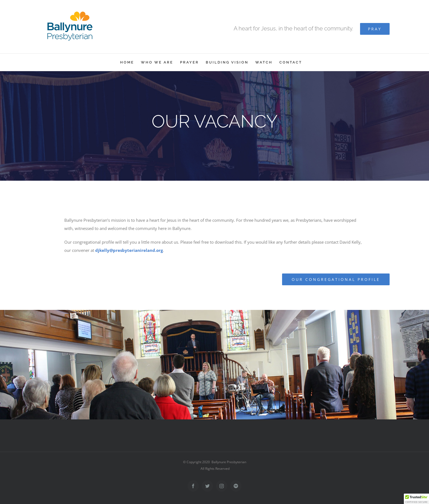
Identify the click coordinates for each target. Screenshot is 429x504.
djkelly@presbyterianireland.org (129, 250)
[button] (416, 499)
